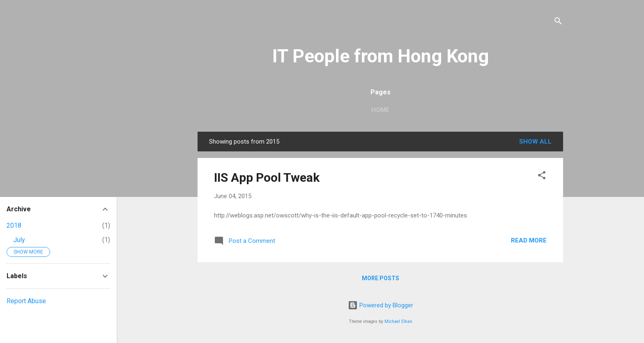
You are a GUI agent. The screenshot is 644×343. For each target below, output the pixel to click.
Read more (529, 240)
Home (380, 110)
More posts (381, 278)
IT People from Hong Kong (381, 56)
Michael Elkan (398, 321)
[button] (542, 177)
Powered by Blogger (381, 305)
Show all (535, 142)
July (19, 240)
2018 (14, 225)
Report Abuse (26, 301)
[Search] (558, 22)
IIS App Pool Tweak (267, 177)
